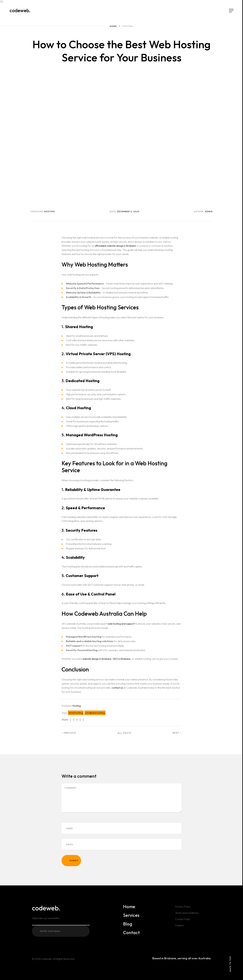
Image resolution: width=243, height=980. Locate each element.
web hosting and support (121, 624)
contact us (117, 688)
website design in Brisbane (97, 659)
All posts (124, 733)
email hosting (76, 713)
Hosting (76, 706)
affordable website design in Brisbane (115, 246)
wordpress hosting (95, 713)
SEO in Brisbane (121, 659)
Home (113, 26)
